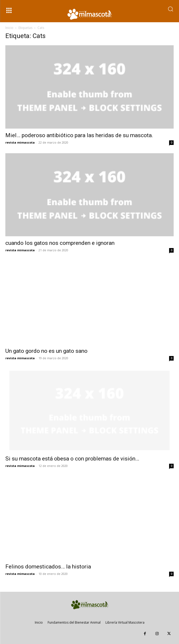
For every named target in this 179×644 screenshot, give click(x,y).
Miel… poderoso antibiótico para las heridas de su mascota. (79, 135)
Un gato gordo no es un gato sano (46, 351)
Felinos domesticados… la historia (48, 567)
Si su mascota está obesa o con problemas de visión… (72, 459)
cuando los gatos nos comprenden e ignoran (60, 243)
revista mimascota (20, 142)
